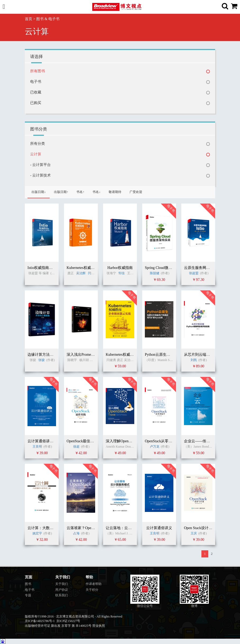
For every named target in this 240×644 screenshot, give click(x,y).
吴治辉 (81, 273)
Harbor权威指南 (120, 268)
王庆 (194, 533)
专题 (28, 595)
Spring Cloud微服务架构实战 (168, 268)
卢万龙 (155, 447)
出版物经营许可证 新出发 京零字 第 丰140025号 (58, 626)
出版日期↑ (61, 192)
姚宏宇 (37, 533)
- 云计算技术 (40, 175)
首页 (29, 19)
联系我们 (62, 595)
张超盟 (194, 273)
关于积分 (92, 590)
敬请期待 (115, 192)
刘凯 (194, 360)
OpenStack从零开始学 (162, 441)
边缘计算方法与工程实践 (48, 355)
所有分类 (38, 144)
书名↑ (80, 192)
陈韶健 (155, 273)
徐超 (76, 447)
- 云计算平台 (40, 165)
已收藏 (36, 92)
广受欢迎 (136, 192)
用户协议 (62, 590)
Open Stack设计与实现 (202, 528)
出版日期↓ (39, 192)
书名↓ (96, 192)
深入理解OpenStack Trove (126, 441)
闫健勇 (93, 273)
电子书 (36, 82)
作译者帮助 (94, 584)
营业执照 (99, 626)
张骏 (41, 360)
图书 (28, 584)
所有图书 (38, 71)
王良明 (37, 447)
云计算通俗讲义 (159, 528)
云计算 (36, 154)
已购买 (36, 103)
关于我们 (62, 584)
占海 (76, 533)
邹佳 (122, 273)
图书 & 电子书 (48, 19)
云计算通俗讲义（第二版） (50, 441)
